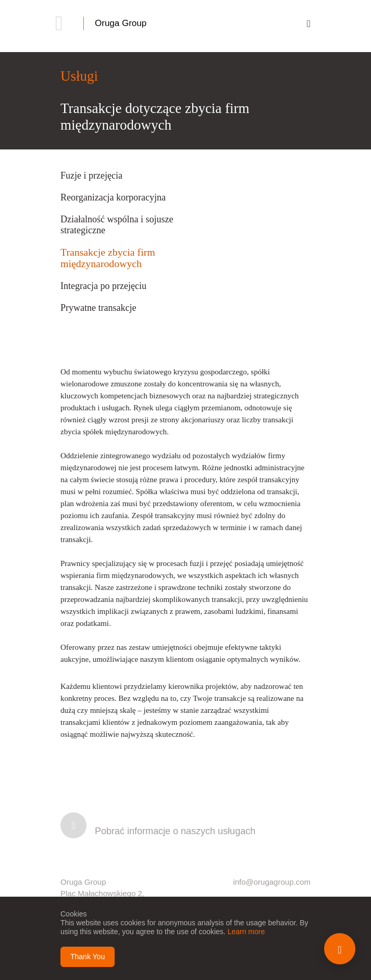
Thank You (88, 957)
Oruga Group (121, 23)
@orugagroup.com (278, 882)
